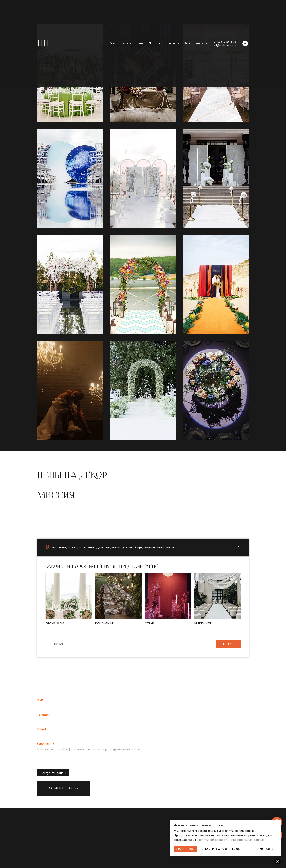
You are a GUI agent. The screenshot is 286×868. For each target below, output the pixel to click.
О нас (113, 43)
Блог (187, 43)
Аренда (174, 43)
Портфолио (156, 43)
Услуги (127, 43)
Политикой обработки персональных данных (232, 840)
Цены (140, 43)
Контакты (202, 43)
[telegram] (245, 43)
